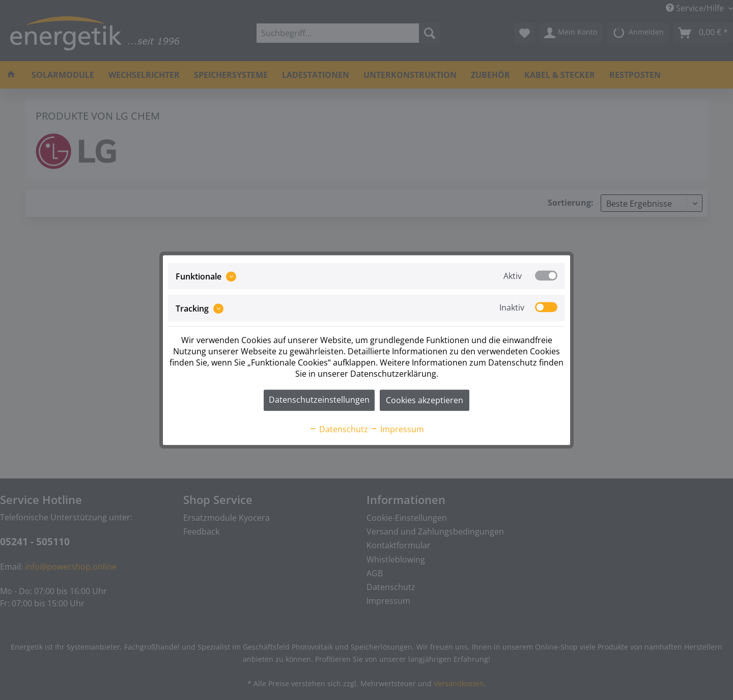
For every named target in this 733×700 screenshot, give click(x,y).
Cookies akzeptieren (425, 400)
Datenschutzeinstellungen (319, 400)
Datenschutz (339, 429)
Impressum (397, 429)
